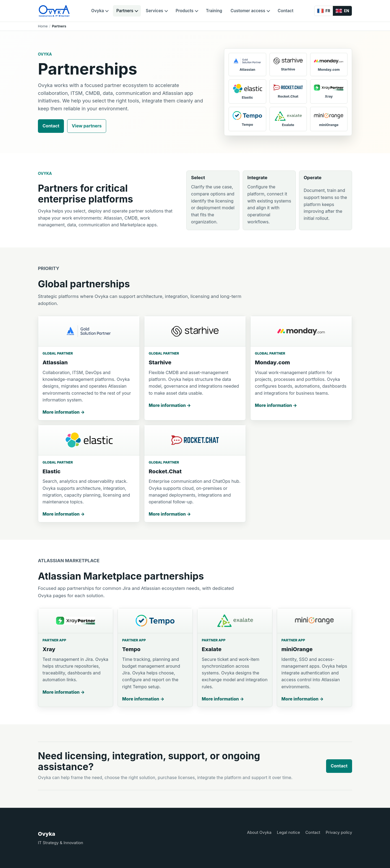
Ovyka (98, 11)
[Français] (324, 11)
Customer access (248, 11)
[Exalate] (288, 119)
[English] (342, 11)
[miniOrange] (329, 119)
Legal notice (288, 832)
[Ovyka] (54, 11)
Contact (285, 11)
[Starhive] (288, 65)
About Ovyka (259, 832)
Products (184, 11)
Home (43, 26)
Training (214, 11)
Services (154, 11)
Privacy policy (339, 832)
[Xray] (329, 91)
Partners (125, 11)
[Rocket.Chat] (288, 91)
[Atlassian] (247, 65)
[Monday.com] (329, 65)
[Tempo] (247, 119)
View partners (87, 126)
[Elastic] (247, 91)
